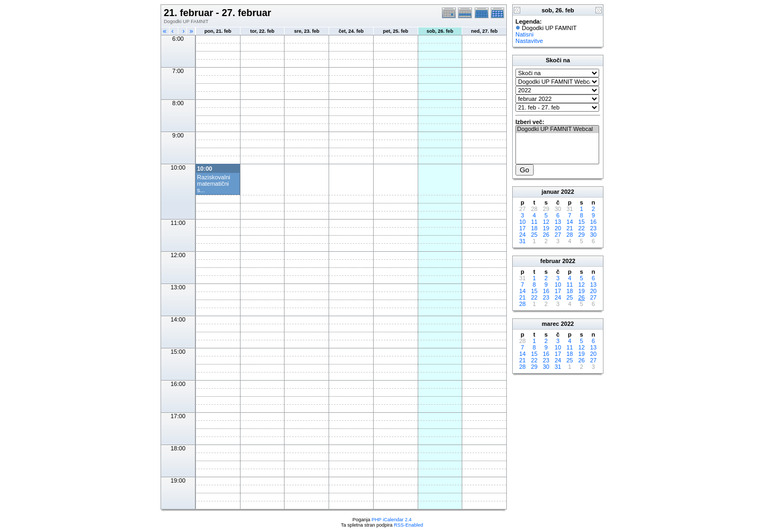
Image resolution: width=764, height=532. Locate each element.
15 (581, 222)
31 (522, 241)
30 (593, 235)
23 (593, 228)
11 (534, 222)
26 (546, 235)
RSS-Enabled (409, 525)
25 (534, 235)
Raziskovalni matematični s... (214, 184)
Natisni (525, 34)
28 (570, 235)
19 (546, 228)
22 (581, 228)
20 (558, 228)
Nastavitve (529, 41)
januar (551, 192)
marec (550, 324)
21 (570, 228)
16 (593, 222)
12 (546, 222)
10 (522, 222)
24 (522, 235)
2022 (567, 192)
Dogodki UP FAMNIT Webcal (557, 129)
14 (570, 222)
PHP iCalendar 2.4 (391, 520)
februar (550, 261)
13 (558, 222)
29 (581, 235)
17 (522, 228)
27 (558, 235)
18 (534, 228)
